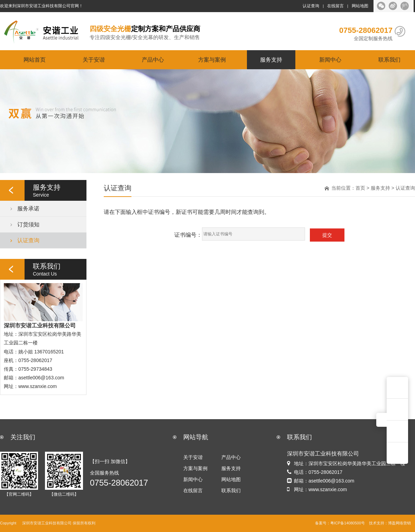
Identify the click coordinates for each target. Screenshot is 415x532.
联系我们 (389, 60)
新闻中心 (330, 60)
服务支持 (271, 60)
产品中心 (153, 60)
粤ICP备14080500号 (348, 523)
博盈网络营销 (399, 523)
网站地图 (360, 6)
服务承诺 (28, 208)
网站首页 (35, 60)
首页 (360, 188)
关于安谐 (94, 60)
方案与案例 (212, 60)
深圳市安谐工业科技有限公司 (47, 523)
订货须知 (28, 224)
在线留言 (335, 6)
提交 (327, 235)
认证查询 (311, 6)
